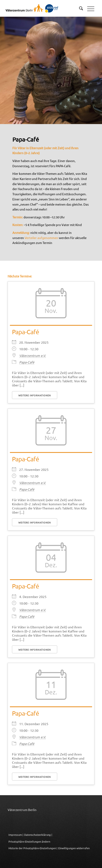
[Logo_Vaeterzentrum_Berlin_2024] (38, 8)
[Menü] (89, 8)
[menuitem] (79, 8)
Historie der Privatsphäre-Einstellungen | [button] (33, 848)
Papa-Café (25, 332)
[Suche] (79, 8)
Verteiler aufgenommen (41, 238)
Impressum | (16, 835)
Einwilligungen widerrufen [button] (74, 848)
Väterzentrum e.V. (33, 355)
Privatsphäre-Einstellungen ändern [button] (29, 841)
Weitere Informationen (35, 395)
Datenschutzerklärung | (38, 835)
